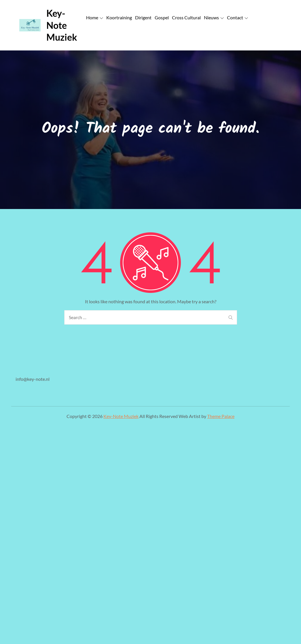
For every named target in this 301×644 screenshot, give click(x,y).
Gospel (162, 17)
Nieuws (214, 17)
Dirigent (143, 17)
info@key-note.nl (33, 379)
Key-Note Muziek (62, 25)
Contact (237, 17)
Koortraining (119, 17)
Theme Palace (221, 416)
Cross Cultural (186, 17)
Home (95, 17)
